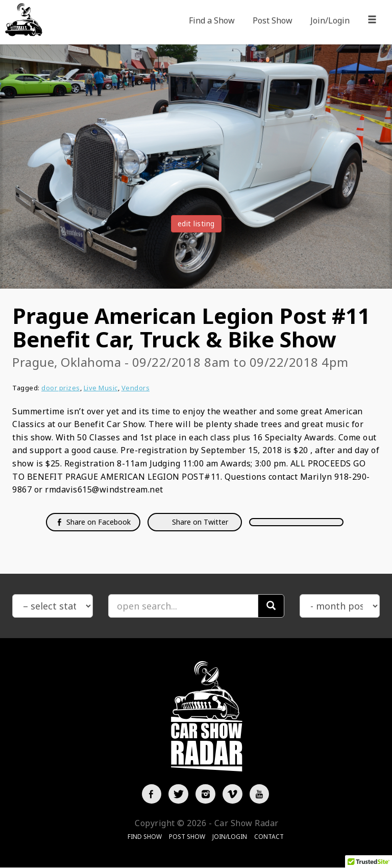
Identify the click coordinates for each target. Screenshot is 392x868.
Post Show (273, 20)
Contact (269, 837)
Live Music (101, 388)
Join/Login (330, 20)
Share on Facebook (93, 522)
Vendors (136, 388)
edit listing (196, 224)
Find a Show (212, 20)
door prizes (61, 388)
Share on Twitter (199, 522)
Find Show (145, 837)
